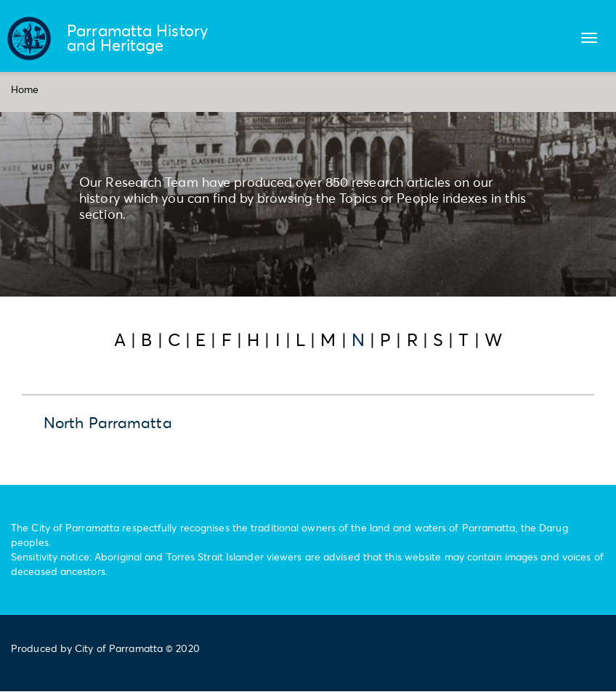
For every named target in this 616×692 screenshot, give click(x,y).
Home (25, 89)
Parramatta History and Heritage (138, 37)
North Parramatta (108, 422)
